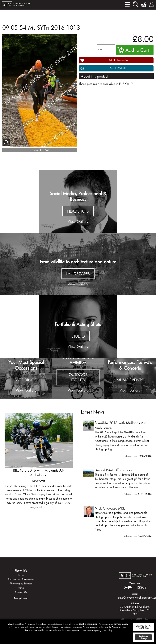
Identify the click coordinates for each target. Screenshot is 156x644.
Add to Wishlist (118, 68)
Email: (135, 594)
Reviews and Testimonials (21, 579)
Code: (35, 150)
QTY (100, 50)
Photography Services (21, 583)
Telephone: (135, 583)
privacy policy (121, 624)
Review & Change (143, 637)
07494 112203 (135, 587)
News (21, 588)
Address (135, 603)
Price (134, 35)
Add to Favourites (119, 60)
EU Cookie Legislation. (87, 624)
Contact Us (21, 592)
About (21, 575)
